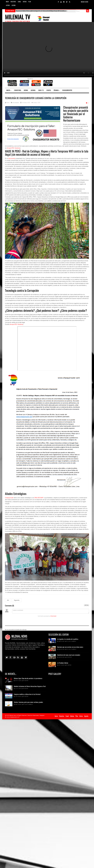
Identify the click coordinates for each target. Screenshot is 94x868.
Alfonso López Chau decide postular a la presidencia (28, 679)
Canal (19, 2)
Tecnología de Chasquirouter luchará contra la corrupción (36, 98)
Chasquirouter (67, 90)
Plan (30, 2)
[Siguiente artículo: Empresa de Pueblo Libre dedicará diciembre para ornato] (17, 600)
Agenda (14, 6)
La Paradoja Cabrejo (63, 663)
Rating (26, 90)
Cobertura (18, 90)
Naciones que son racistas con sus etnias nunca (70, 647)
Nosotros (13, 2)
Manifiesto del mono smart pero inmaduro (69, 655)
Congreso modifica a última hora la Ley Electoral (27, 694)
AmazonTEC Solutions (14, 148)
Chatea (49, 90)
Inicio (7, 2)
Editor (70, 657)
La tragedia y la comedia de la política (68, 639)
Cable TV (41, 90)
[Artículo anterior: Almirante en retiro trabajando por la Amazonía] (8, 600)
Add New (86, 605)
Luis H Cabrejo (72, 641)
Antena (25, 2)
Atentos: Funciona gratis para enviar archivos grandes (28, 702)
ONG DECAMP (39, 498)
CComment (53, 616)
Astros (8, 6)
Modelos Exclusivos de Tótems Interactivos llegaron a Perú (30, 686)
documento (12, 158)
